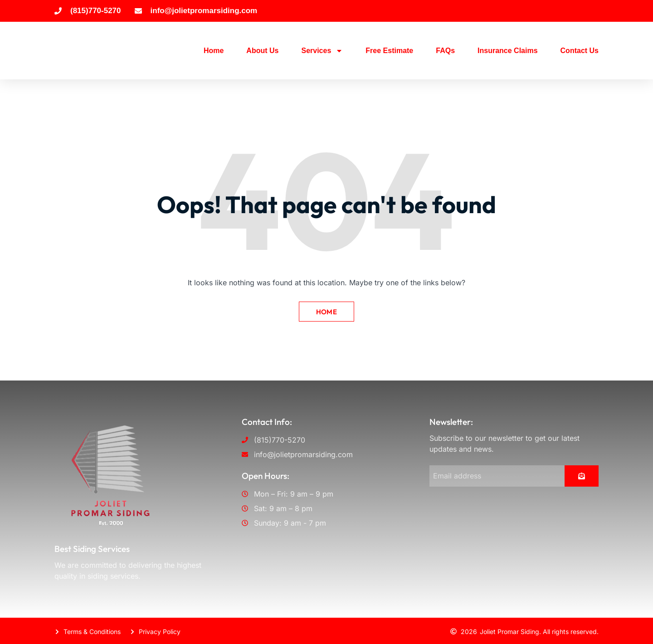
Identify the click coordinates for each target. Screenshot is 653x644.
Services (322, 51)
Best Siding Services (92, 547)
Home (214, 51)
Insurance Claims (508, 51)
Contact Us (580, 51)
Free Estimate (389, 51)
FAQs (445, 51)
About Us (262, 51)
